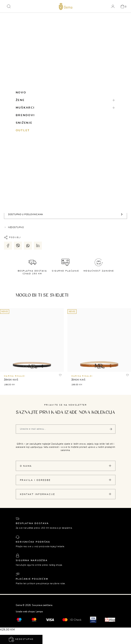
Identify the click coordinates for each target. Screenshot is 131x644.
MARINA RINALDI (15, 376)
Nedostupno (21, 639)
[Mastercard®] (19, 619)
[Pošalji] (111, 429)
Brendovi (25, 115)
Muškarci (25, 108)
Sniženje (24, 123)
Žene (20, 100)
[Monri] (110, 619)
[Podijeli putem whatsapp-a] (28, 246)
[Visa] (50, 620)
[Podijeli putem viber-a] (18, 246)
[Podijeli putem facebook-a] (8, 246)
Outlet (23, 130)
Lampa (39, 612)
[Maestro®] (34, 619)
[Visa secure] (93, 619)
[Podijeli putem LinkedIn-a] (38, 246)
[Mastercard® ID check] (72, 619)
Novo (21, 93)
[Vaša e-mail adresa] (66, 429)
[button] (9, 6)
